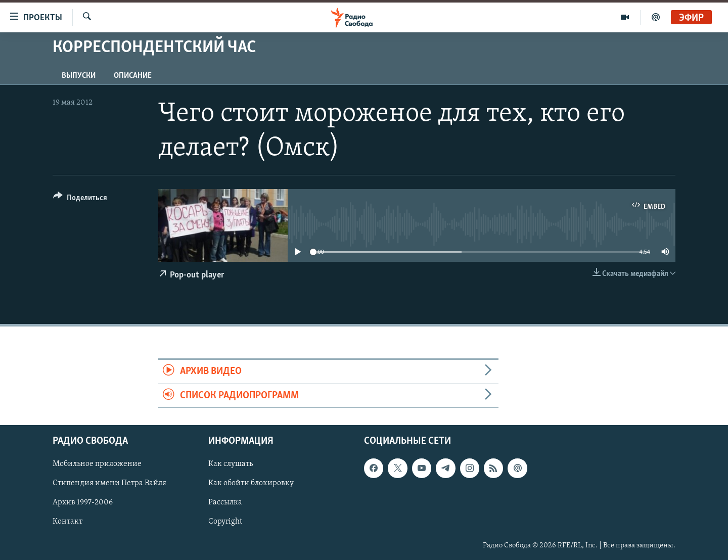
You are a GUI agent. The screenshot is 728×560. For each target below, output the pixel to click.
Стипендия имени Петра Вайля (109, 483)
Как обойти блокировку (251, 483)
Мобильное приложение (97, 464)
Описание (133, 76)
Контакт (67, 522)
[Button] (80, 199)
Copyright (225, 522)
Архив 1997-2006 (83, 502)
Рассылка (225, 502)
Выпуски (79, 76)
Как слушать (231, 464)
